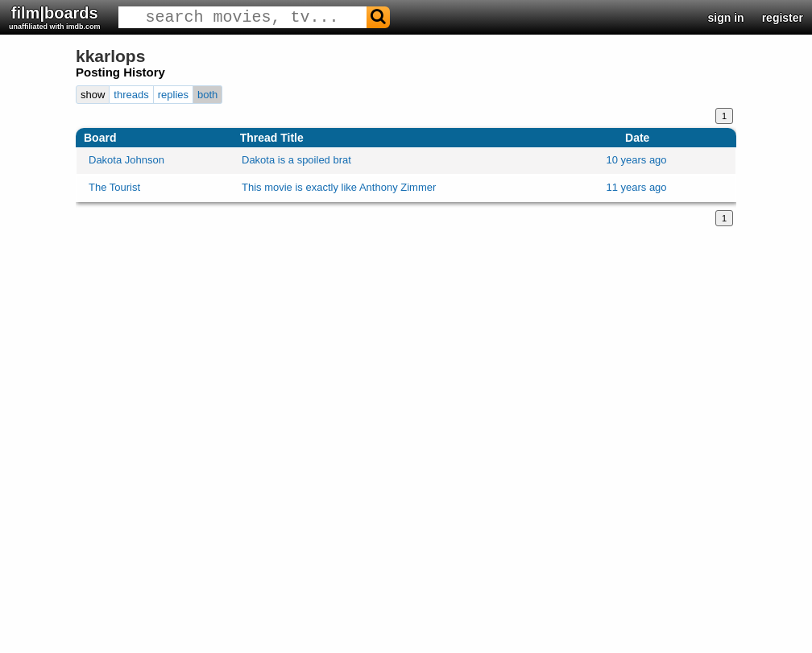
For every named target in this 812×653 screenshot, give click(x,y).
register (783, 18)
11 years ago (636, 187)
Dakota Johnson (126, 160)
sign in (726, 18)
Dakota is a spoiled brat (296, 160)
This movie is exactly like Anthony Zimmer (339, 187)
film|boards (55, 17)
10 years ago (636, 160)
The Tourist (114, 187)
